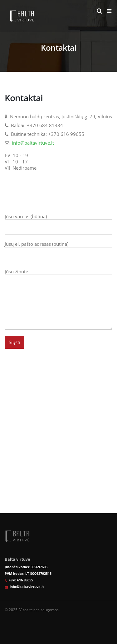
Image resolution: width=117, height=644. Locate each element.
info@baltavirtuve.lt (33, 143)
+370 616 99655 (21, 580)
